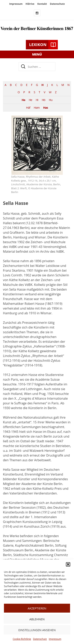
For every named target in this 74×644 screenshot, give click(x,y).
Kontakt (42, 4)
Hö (44, 100)
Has (46, 108)
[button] (68, 564)
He (30, 100)
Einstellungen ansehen (37, 630)
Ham (37, 108)
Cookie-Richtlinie (22, 639)
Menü (37, 54)
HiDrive (30, 4)
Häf (28, 108)
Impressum (55, 639)
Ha (23, 100)
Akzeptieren (37, 608)
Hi (37, 100)
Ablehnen (37, 619)
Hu (51, 100)
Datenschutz (40, 639)
